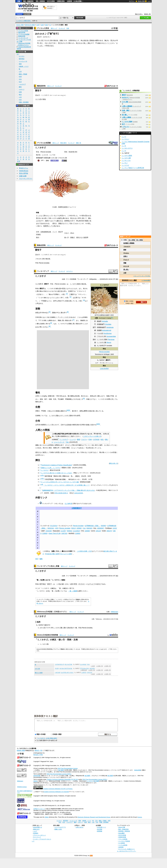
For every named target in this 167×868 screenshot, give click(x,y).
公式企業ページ (101, 827)
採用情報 (100, 831)
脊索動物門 (101, 324)
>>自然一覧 (92, 670)
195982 (79, 528)
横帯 (97, 40)
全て (18, 54)
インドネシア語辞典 (124, 841)
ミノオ (124, 146)
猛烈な (61, 218)
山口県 (75, 298)
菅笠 (64, 289)
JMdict (47, 817)
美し (90, 223)
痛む (89, 43)
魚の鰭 (61, 584)
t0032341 (51, 528)
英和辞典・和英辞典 (124, 831)
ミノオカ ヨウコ (127, 148)
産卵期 (67, 221)
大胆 (125, 273)
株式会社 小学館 (38, 755)
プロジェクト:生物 (65, 554)
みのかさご (126, 97)
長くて (47, 218)
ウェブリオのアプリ (60, 827)
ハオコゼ (58, 672)
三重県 (71, 294)
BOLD (74, 528)
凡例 (68, 28)
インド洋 (50, 425)
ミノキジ (125, 163)
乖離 (125, 263)
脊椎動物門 (40, 158)
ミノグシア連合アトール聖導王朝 (133, 168)
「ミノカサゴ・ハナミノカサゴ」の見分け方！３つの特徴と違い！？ (66, 485)
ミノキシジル (126, 160)
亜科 (94, 339)
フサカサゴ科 (48, 40)
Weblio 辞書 (141, 1)
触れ (100, 43)
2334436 (49, 531)
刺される (79, 43)
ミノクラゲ (125, 165)
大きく (47, 43)
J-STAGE (96, 439)
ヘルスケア (22, 84)
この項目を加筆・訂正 (84, 551)
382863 (103, 526)
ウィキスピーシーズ (65, 526)
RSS (91, 856)
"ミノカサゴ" (64, 439)
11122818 (76, 531)
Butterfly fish (73, 152)
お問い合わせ (80, 827)
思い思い (126, 270)
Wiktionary (115, 612)
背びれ (113, 40)
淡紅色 (86, 40)
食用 (44, 452)
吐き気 (88, 448)
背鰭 (53, 313)
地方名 (38, 155)
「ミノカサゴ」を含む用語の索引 (47, 738)
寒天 (81, 221)
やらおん (126, 253)
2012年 (84, 476)
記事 (43, 580)
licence (140, 817)
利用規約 (36, 833)
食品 (20, 95)
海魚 (44, 99)
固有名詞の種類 (30, 25)
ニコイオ (45, 155)
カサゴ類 (125, 102)
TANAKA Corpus (22, 787)
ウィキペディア (43, 271)
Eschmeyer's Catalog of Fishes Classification (57, 465)
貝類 (37, 411)
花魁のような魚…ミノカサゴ (51, 468)
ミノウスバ (125, 139)
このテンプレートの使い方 (92, 436)
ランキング (62, 28)
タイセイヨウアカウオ (66, 668)
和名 (104, 357)
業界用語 (22, 59)
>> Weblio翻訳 (146, 280)
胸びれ (107, 40)
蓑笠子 (50, 584)
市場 (114, 452)
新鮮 (125, 250)
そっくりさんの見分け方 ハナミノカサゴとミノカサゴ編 (60, 482)
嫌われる (60, 221)
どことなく (40, 216)
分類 (96, 318)
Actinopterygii (107, 330)
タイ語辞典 (122, 843)
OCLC (72, 493)
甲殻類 (44, 411)
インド (55, 232)
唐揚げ (61, 223)
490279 (109, 531)
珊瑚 (85, 411)
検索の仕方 (36, 829)
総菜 (85, 237)
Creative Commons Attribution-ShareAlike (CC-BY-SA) (62, 779)
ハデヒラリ (126, 127)
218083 (45, 533)
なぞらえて (91, 584)
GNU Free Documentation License (68, 768)
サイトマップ (37, 837)
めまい (82, 448)
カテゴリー (70, 271)
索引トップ (54, 28)
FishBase (108, 528)
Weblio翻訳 (121, 833)
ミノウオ (52, 155)
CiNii (90, 439)
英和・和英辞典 (40, 1)
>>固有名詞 (84, 670)
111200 (63, 531)
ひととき (126, 266)
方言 (20, 100)
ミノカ (124, 151)
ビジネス (22, 56)
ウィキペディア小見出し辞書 (48, 566)
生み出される (45, 223)
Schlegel (107, 354)
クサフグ (90, 672)
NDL (102, 439)
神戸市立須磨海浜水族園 (102, 315)
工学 (20, 72)
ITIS (82, 531)
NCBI (104, 531)
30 (74, 40)
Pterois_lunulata (65, 528)
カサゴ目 (40, 40)
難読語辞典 (41, 86)
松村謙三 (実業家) (129, 243)
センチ (77, 40)
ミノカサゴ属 (101, 342)
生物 (42, 25)
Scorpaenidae (111, 336)
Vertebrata (110, 327)
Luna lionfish (104, 369)
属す (65, 628)
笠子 (123, 124)
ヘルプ (149, 1)
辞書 (19, 1)
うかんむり (127, 246)
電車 (20, 64)
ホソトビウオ (68, 664)
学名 (37, 152)
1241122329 (78, 493)
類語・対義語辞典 (28, 1)
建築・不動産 (23, 74)
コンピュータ (23, 61)
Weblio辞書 (137, 770)
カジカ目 (38, 99)
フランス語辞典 (123, 839)
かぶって (49, 216)
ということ (108, 43)
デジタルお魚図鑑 (44, 143)
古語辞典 (69, 1)
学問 (20, 77)
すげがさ (82, 584)
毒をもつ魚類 (39, 673)
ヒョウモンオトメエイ (67, 672)
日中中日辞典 (51, 1)
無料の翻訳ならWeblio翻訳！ (51, 7)
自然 (38, 25)
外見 (61, 216)
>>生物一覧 (99, 666)
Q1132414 (54, 526)
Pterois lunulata (46, 152)
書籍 (78, 439)
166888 (87, 531)
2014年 (84, 479)
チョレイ (126, 260)
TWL (67, 442)
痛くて (84, 218)
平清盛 (44, 301)
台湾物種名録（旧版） (92, 526)
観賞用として (48, 226)
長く (42, 43)
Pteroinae (111, 339)
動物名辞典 (41, 245)
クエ (88, 664)
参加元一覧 (147, 14)
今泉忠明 (48, 479)
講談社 (78, 476)
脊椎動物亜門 (101, 327)
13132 (115, 528)
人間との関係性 (127, 106)
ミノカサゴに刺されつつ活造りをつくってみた (57, 473)
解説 (64, 580)
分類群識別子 (77, 508)
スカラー (84, 439)
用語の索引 (63, 143)
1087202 (64, 533)
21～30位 (139, 240)
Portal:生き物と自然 (52, 554)
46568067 (101, 528)
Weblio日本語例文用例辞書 (48, 635)
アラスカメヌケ (84, 668)
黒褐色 (92, 40)
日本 (62, 425)
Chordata (108, 324)
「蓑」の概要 (73, 591)
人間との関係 (126, 117)
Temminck (98, 354)
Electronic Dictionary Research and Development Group (94, 817)
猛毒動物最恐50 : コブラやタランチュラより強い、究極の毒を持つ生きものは (68, 490)
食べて (73, 223)
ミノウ (124, 137)
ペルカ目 (100, 333)
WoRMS (71, 533)
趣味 (20, 87)
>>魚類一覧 (107, 666)
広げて (51, 43)
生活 (20, 82)
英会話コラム (24, 168)
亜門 (94, 327)
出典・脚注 (126, 110)
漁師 (46, 221)
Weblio (35, 781)
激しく (86, 43)
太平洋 (38, 425)
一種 (75, 628)
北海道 (43, 232)
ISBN (52, 493)
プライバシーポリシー (40, 835)
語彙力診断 (23, 176)
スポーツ (22, 89)
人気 (54, 226)
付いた (76, 216)
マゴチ (57, 668)
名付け (99, 584)
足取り (126, 256)
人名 (20, 97)
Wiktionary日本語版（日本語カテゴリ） (52, 612)
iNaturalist (56, 531)
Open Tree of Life (54, 533)
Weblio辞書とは (38, 827)
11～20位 (132, 240)
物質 (87, 221)
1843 (112, 354)
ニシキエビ (83, 664)
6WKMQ (89, 528)
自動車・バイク (24, 66)
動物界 (99, 321)
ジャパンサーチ (59, 442)
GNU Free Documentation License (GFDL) (59, 774)
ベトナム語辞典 (123, 845)
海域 (39, 234)
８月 (72, 221)
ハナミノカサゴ (64, 317)
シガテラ (84, 672)
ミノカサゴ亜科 (102, 339)
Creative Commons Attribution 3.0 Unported (56, 792)
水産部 (65, 207)
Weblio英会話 (24, 171)
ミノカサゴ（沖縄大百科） (24, 21)
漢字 (41, 584)
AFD (57, 528)
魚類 (46, 25)
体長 (37, 313)
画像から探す (58, 829)
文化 (20, 79)
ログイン (132, 1)
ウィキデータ (45, 526)
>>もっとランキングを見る (142, 276)
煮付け (55, 223)
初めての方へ (139, 14)
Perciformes (108, 333)
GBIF (43, 531)
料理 (58, 452)
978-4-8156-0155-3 (61, 493)
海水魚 (56, 40)
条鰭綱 (99, 330)
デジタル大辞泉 (43, 28)
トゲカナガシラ (59, 664)
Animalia (105, 321)
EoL (95, 528)
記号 (19, 161)
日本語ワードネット (39, 809)
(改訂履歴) (61, 770)
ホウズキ (92, 668)
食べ (66, 237)
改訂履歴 (96, 781)
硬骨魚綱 (47, 158)
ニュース (73, 439)
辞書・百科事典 (24, 102)
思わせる (88, 216)
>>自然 (93, 666)
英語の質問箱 (24, 173)
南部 (46, 232)
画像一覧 (78, 143)
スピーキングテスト (26, 179)
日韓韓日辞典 (61, 1)
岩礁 (61, 40)
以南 (49, 232)
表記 (44, 584)
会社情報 (100, 829)
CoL (84, 528)
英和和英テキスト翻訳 (46, 716)
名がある (51, 46)
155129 (98, 531)
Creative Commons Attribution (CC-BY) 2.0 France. (58, 789)
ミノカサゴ (45, 470)
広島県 (70, 291)
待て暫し (125, 115)
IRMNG (69, 531)
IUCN (93, 531)
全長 (70, 40)
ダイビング (69, 445)
